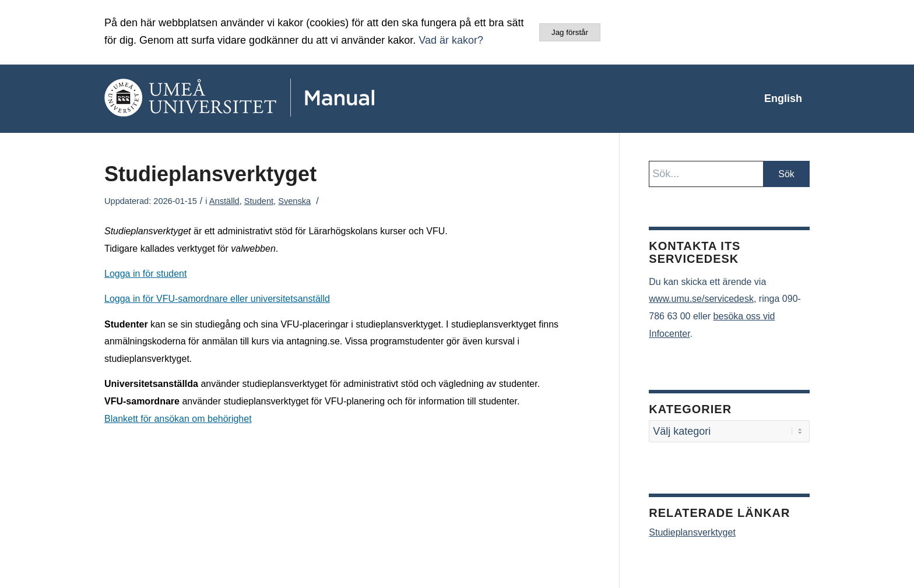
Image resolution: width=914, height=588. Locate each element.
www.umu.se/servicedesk (701, 299)
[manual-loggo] (273, 98)
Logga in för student (145, 274)
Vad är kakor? (451, 40)
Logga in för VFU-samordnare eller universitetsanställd (217, 299)
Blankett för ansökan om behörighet (178, 419)
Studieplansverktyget (692, 532)
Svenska (294, 201)
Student (259, 201)
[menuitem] (783, 98)
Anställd (224, 201)
